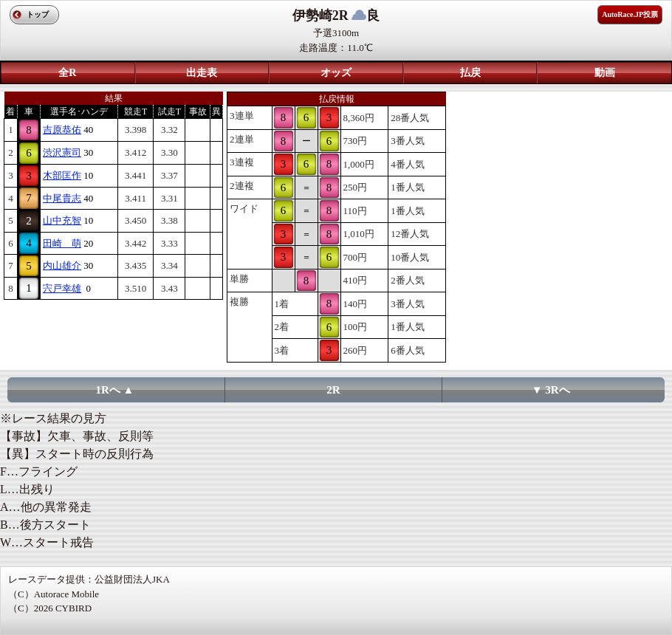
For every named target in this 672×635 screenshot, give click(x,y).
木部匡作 (62, 175)
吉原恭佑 (62, 130)
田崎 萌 (62, 243)
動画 (605, 73)
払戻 (470, 73)
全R (67, 73)
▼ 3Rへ (551, 390)
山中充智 (62, 220)
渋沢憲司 (62, 152)
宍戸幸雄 (62, 288)
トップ (38, 14)
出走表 (202, 73)
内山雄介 (62, 265)
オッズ (336, 73)
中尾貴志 (62, 198)
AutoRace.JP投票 (630, 14)
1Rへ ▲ (115, 390)
